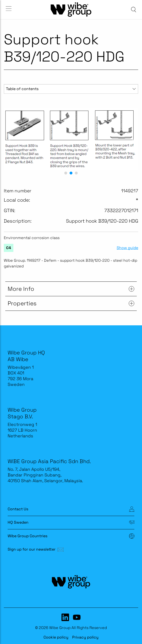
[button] (66, 173)
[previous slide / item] (9, 139)
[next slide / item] (133, 139)
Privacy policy (85, 637)
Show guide (127, 248)
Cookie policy (56, 637)
